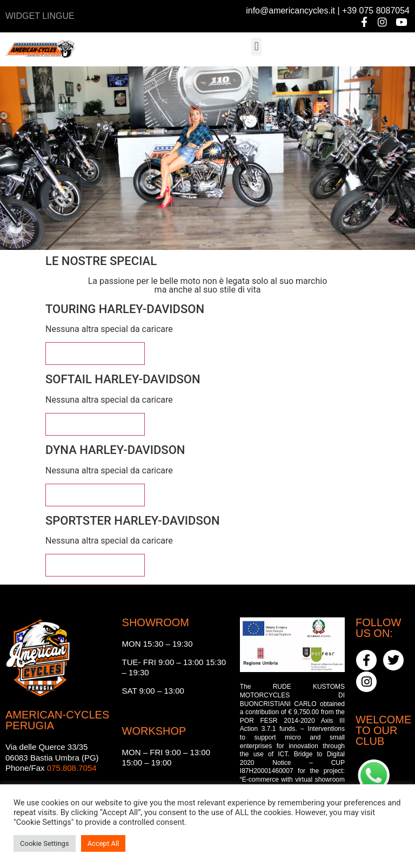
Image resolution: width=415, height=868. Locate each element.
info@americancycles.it (290, 11)
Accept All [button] (103, 843)
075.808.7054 (72, 768)
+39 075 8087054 (376, 11)
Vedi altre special (95, 353)
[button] (256, 47)
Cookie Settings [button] (45, 843)
